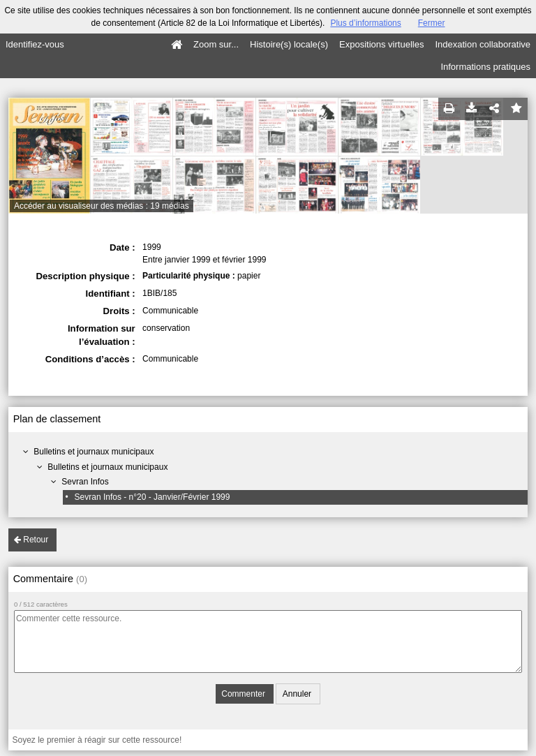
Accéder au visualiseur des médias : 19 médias (102, 206)
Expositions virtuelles (381, 44)
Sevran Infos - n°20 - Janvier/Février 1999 (152, 497)
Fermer (432, 23)
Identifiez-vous (35, 44)
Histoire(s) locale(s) (289, 44)
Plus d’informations (365, 23)
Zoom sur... (216, 44)
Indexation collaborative (483, 44)
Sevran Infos (85, 482)
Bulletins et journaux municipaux (94, 452)
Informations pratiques (485, 67)
